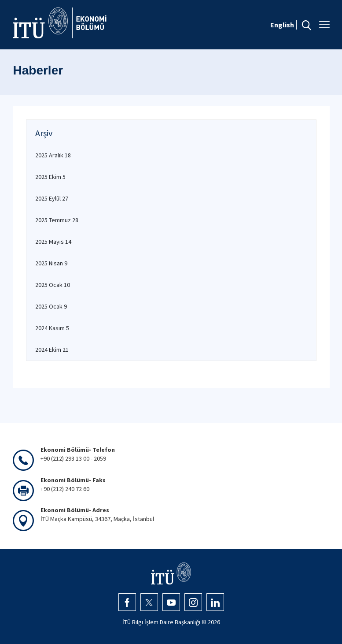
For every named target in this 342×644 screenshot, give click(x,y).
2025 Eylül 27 (52, 198)
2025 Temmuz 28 (57, 220)
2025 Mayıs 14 (53, 242)
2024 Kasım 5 (52, 328)
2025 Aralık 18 (53, 155)
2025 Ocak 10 (53, 285)
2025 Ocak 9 (51, 306)
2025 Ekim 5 (50, 177)
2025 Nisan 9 (51, 263)
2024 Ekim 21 (52, 350)
